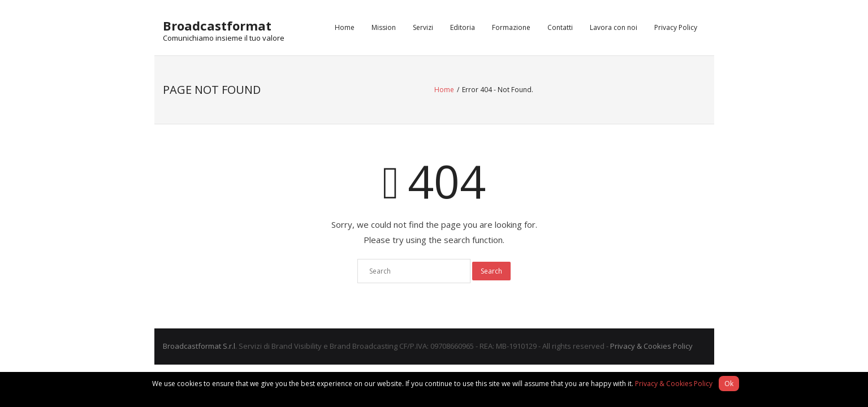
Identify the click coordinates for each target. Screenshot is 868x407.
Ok (729, 384)
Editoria (463, 27)
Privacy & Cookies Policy (651, 346)
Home (345, 27)
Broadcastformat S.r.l (199, 346)
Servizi (423, 27)
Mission (384, 27)
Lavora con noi (614, 27)
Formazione (511, 27)
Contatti (560, 27)
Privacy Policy (676, 27)
